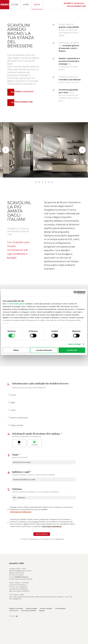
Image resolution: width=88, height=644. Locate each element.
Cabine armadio (17, 486)
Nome (15, 515)
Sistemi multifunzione (19, 479)
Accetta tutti (72, 350)
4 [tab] (46, 243)
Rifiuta (16, 350)
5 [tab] (49, 243)
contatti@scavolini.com (21, 638)
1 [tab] (36, 243)
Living (26, 5)
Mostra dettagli (74, 344)
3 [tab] (42, 243)
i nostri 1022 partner (16, 304)
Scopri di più (14, 406)
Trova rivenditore (76, 6)
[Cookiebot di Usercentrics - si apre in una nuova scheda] (75, 292)
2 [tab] (39, 243)
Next (82, 180)
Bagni (37, 5)
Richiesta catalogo (19, 410)
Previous (6, 180)
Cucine (15, 5)
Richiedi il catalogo (74, 3)
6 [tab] (52, 243)
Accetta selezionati (44, 350)
